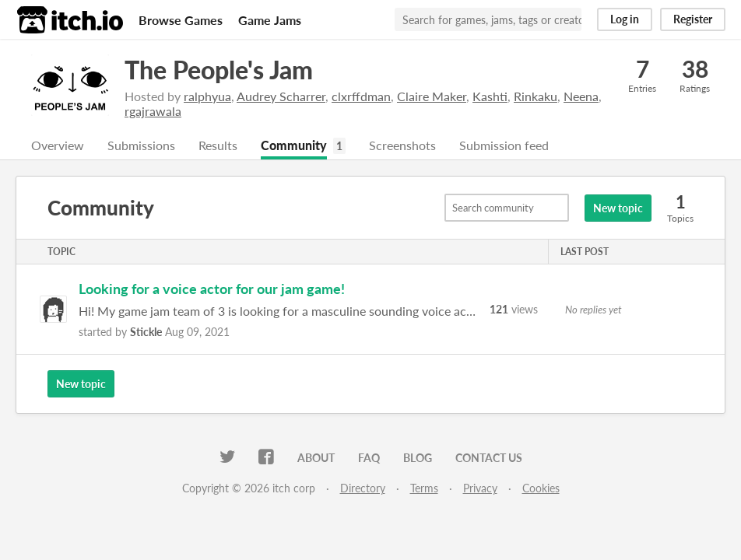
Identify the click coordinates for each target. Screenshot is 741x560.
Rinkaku (536, 96)
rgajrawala (153, 111)
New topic (618, 208)
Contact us (489, 458)
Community (294, 145)
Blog (418, 458)
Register (693, 19)
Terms (424, 488)
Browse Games (181, 20)
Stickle (146, 332)
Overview (58, 145)
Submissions (141, 145)
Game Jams (270, 20)
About (316, 458)
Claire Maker (432, 96)
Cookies (541, 488)
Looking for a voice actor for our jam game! (212, 289)
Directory (363, 488)
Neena (581, 96)
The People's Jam (219, 70)
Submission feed (504, 145)
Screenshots (402, 145)
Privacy (480, 488)
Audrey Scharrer (281, 96)
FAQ (369, 458)
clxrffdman (361, 96)
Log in (625, 19)
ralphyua (207, 96)
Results (218, 145)
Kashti (490, 96)
